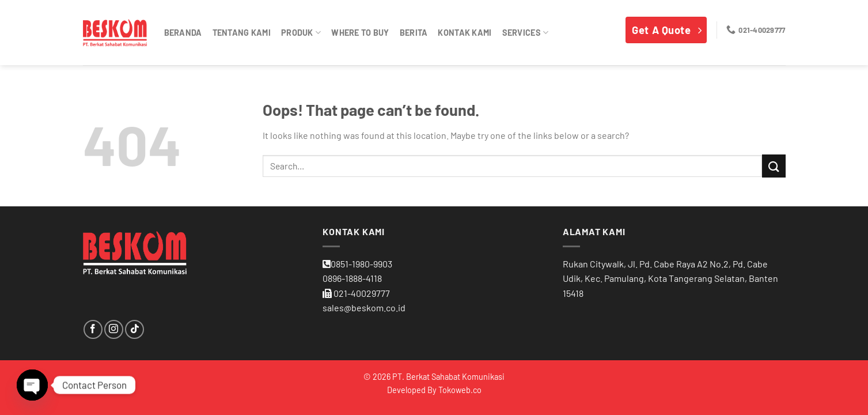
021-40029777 (362, 293)
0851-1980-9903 (361, 264)
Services (526, 33)
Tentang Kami (242, 33)
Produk (301, 33)
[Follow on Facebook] (93, 329)
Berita (414, 33)
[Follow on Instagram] (114, 329)
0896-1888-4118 (352, 278)
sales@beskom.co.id (364, 308)
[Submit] (774, 166)
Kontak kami (465, 33)
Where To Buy (360, 33)
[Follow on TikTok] (134, 329)
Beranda (183, 33)
